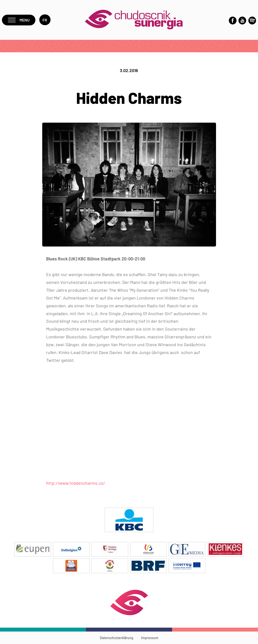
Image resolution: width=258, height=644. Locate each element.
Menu (19, 20)
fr (45, 20)
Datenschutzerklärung (117, 638)
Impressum (150, 638)
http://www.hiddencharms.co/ (76, 483)
